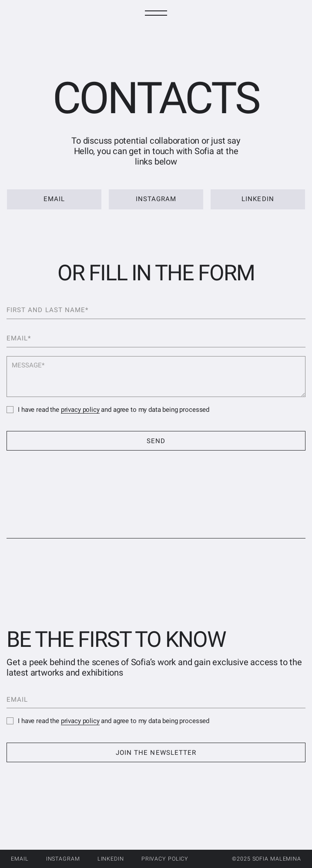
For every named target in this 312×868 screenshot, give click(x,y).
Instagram (63, 859)
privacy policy (80, 410)
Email (20, 859)
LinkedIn (111, 859)
